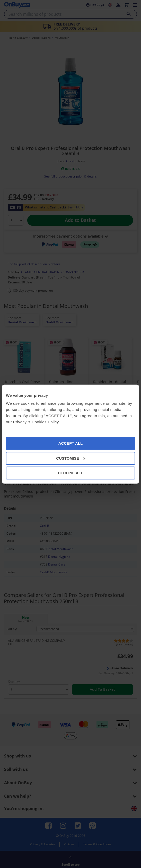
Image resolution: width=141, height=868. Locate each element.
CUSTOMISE (71, 458)
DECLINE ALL (71, 473)
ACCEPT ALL (70, 443)
